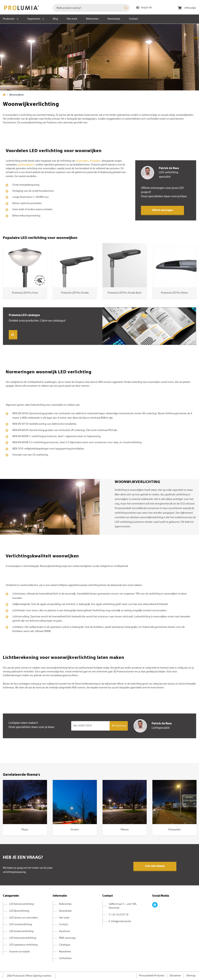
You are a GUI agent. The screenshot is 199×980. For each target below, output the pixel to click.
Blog (55, 19)
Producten (9, 19)
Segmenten (34, 19)
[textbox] (91, 8)
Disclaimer (175, 976)
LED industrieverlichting (23, 938)
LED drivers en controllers (24, 918)
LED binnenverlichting (22, 904)
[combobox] (91, 8)
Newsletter (65, 952)
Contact (133, 19)
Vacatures (65, 931)
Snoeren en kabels (20, 952)
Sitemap (191, 976)
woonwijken (82, 161)
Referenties (92, 19)
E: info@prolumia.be (120, 921)
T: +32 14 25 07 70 (118, 915)
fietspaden (95, 161)
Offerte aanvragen (162, 210)
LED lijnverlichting (19, 911)
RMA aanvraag (67, 938)
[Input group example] (90, 726)
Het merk (72, 19)
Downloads (114, 19)
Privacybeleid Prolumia (152, 976)
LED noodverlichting (21, 925)
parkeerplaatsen (26, 165)
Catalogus (65, 945)
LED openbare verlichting (23, 945)
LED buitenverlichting (21, 931)
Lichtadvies (65, 958)
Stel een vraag (155, 866)
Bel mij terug (119, 726)
